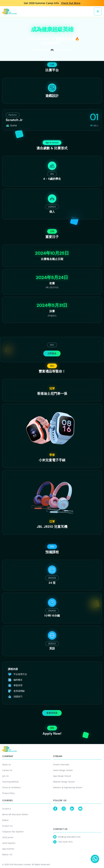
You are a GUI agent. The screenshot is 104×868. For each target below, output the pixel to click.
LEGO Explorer (9, 843)
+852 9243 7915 (65, 842)
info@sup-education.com (69, 837)
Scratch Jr (7, 809)
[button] (98, 11)
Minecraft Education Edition (15, 814)
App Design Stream (62, 776)
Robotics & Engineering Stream (68, 787)
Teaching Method (10, 782)
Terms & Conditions (11, 787)
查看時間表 (52, 713)
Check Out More (71, 3)
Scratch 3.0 (7, 826)
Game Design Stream (63, 770)
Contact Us (7, 770)
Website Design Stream (64, 782)
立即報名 (52, 353)
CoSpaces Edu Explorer (13, 832)
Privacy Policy (8, 793)
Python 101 (7, 855)
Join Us (5, 776)
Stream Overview (61, 764)
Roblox (5, 820)
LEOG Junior (8, 837)
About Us (6, 764)
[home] (9, 11)
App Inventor (8, 849)
